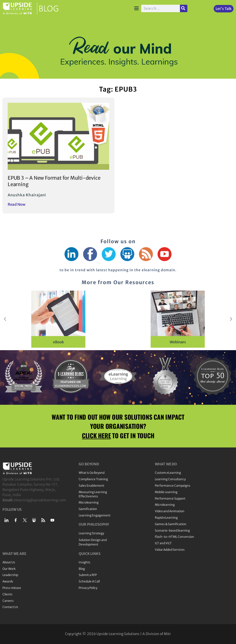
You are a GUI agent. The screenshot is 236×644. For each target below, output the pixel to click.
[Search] (184, 8)
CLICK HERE (96, 435)
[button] (5, 319)
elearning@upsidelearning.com (40, 500)
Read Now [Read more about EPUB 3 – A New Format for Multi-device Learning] (17, 204)
